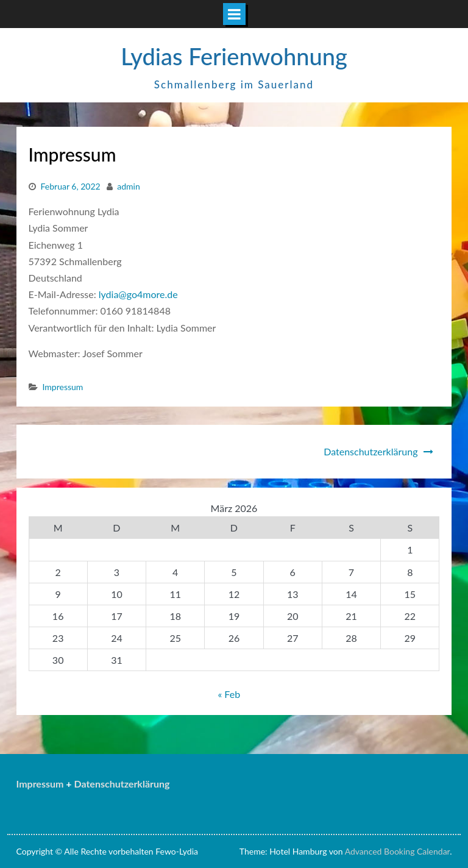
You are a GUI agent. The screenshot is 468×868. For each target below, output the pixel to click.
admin (129, 186)
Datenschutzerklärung (370, 451)
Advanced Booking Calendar (398, 851)
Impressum (63, 387)
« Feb (229, 694)
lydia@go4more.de (140, 294)
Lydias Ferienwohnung (234, 56)
